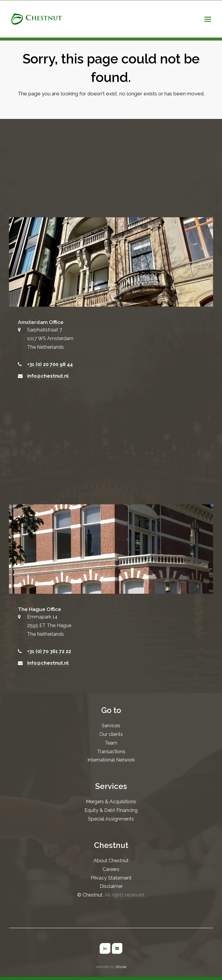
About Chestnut (111, 861)
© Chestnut (90, 895)
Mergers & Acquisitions (111, 802)
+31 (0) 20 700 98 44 (50, 364)
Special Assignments (111, 819)
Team (111, 743)
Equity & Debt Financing (111, 810)
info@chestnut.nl (48, 376)
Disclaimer (111, 886)
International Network (111, 760)
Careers (111, 869)
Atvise (121, 967)
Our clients (111, 734)
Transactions (111, 752)
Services (111, 726)
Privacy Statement (111, 878)
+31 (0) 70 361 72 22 (49, 651)
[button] (208, 19)
